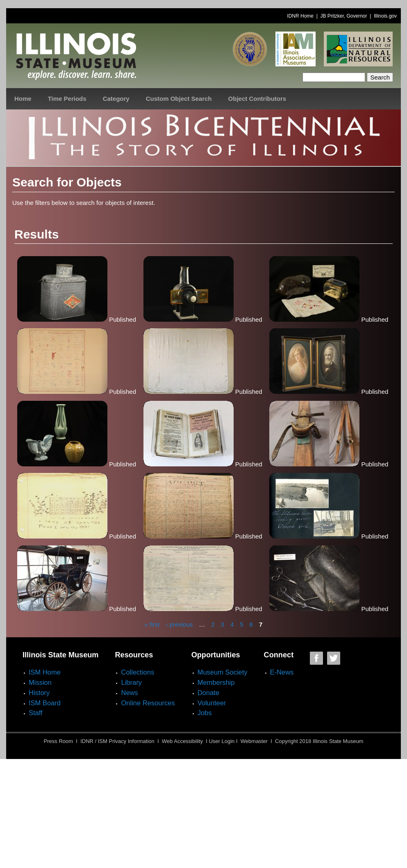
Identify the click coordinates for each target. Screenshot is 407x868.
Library (131, 682)
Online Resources (148, 703)
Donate (208, 693)
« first (152, 624)
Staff (36, 713)
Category (116, 99)
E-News (282, 672)
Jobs (205, 713)
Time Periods (67, 99)
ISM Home (45, 672)
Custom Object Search (179, 99)
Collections (138, 672)
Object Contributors (257, 99)
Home (23, 99)
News (129, 693)
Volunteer (212, 703)
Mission (40, 682)
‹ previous (179, 624)
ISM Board (45, 703)
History (39, 693)
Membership (216, 682)
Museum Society (223, 672)
